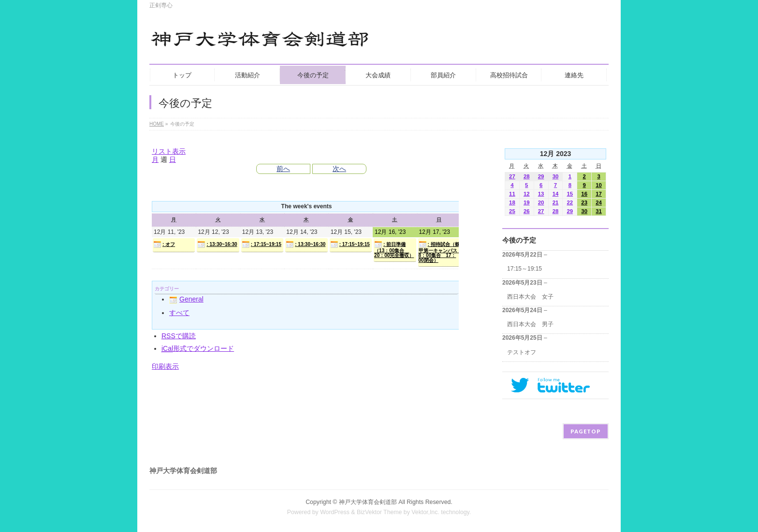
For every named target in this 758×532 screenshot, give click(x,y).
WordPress (335, 512)
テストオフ (522, 352)
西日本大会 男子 (530, 324)
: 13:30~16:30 (217, 244)
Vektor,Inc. (425, 512)
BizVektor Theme (379, 512)
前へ (283, 169)
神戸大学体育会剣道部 (368, 502)
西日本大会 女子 (530, 297)
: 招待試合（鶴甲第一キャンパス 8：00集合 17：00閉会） (439, 252)
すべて (179, 313)
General (186, 299)
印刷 (165, 366)
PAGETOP (586, 431)
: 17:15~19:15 (262, 244)
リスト (169, 151)
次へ (339, 169)
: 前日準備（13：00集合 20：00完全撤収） (394, 249)
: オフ (164, 244)
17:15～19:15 (525, 269)
